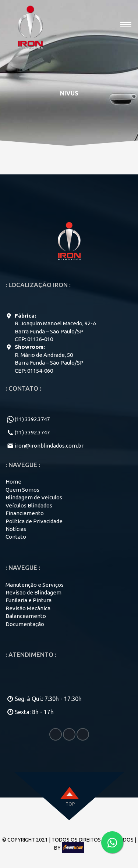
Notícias (16, 529)
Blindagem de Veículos (34, 497)
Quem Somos (22, 490)
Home (13, 482)
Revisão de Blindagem (33, 592)
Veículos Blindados (29, 505)
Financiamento (25, 513)
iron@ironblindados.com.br (49, 446)
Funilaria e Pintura (29, 600)
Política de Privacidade (34, 521)
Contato (16, 537)
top (70, 804)
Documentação (25, 624)
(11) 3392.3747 (32, 419)
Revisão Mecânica (28, 608)
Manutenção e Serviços (35, 585)
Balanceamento (26, 616)
